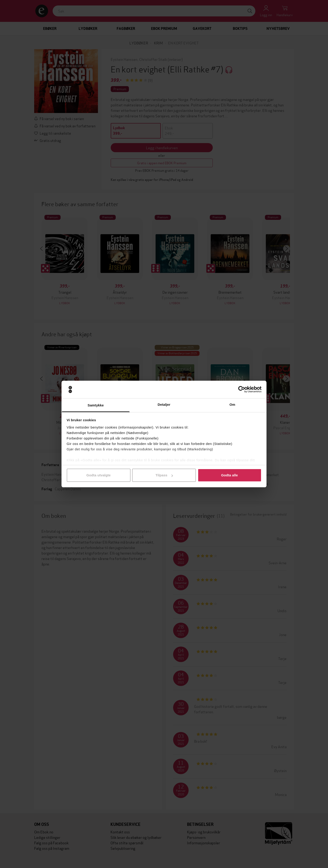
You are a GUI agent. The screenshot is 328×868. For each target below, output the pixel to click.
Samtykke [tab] (96, 405)
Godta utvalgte (98, 475)
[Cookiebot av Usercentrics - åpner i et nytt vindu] (242, 390)
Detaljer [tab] (164, 404)
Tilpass (164, 475)
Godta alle (230, 475)
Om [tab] (232, 404)
